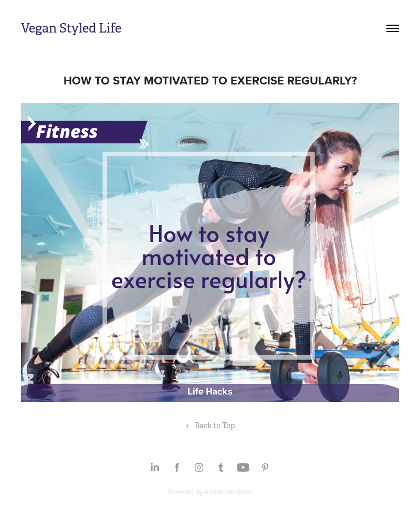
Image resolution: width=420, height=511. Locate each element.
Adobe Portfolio (228, 492)
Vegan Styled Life (71, 28)
